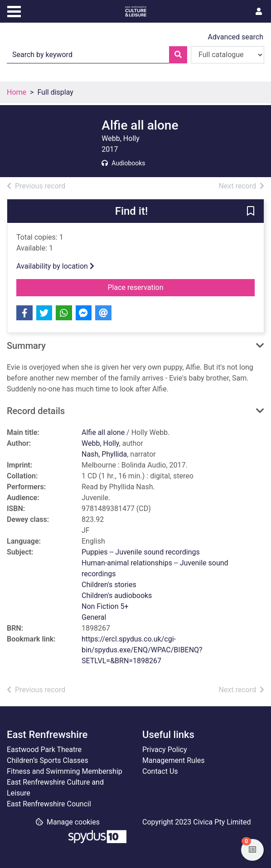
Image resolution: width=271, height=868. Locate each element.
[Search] (178, 55)
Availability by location (55, 266)
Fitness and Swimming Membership (65, 771)
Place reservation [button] (162, 287)
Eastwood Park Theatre (44, 750)
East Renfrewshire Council (49, 804)
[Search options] (227, 55)
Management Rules (174, 760)
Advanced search (236, 37)
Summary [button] (26, 346)
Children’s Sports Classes (48, 760)
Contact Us (160, 771)
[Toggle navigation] (14, 10)
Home (17, 92)
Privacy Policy (165, 750)
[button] (251, 212)
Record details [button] (36, 411)
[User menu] (259, 12)
